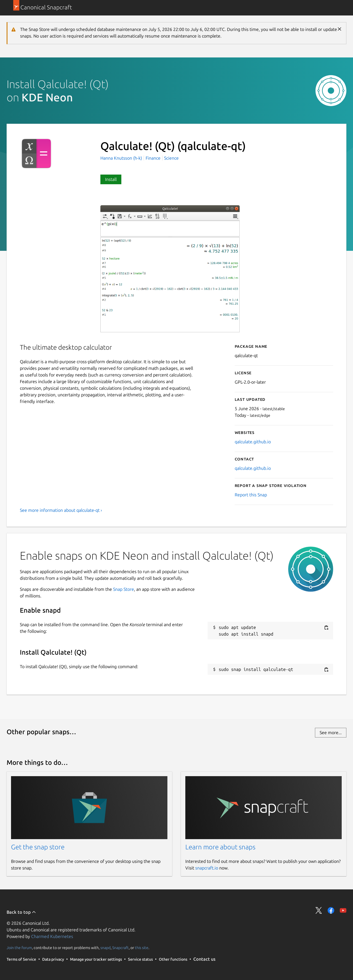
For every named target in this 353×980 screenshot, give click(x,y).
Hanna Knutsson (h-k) (122, 158)
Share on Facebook (331, 910)
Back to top (21, 912)
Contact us (204, 959)
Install (111, 179)
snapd (105, 948)
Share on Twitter (319, 910)
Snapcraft (121, 948)
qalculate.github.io (253, 442)
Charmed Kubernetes (52, 936)
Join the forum (19, 948)
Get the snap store (38, 847)
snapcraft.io (207, 868)
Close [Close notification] (339, 29)
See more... (331, 733)
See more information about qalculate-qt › (61, 510)
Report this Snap (251, 495)
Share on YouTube (343, 910)
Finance (153, 158)
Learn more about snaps (220, 847)
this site (142, 948)
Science (171, 158)
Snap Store (124, 589)
